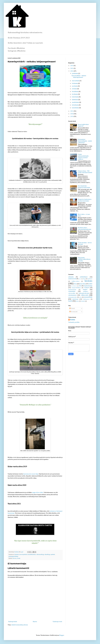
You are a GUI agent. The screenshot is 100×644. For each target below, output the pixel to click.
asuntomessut (72, 279)
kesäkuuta (75, 94)
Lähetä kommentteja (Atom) (19, 625)
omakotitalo (72, 291)
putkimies (86, 291)
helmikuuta (75, 105)
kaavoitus (82, 284)
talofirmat (75, 299)
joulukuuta (75, 73)
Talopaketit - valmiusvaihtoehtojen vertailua (84, 259)
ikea (75, 284)
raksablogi (47, 555)
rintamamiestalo (72, 297)
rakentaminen (72, 295)
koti (80, 286)
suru (80, 297)
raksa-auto (85, 295)
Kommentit (73, 312)
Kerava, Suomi (16, 558)
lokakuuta (75, 83)
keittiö (90, 284)
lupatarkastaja (88, 286)
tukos (77, 301)
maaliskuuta (76, 102)
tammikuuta (76, 108)
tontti (70, 301)
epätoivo (90, 279)
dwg (84, 279)
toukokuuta (75, 97)
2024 (72, 66)
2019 (72, 116)
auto (80, 279)
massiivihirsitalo (32, 555)
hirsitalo (17, 555)
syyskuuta (75, 86)
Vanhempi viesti (57, 622)
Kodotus (73, 320)
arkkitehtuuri (84, 277)
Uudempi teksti (13, 622)
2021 (72, 111)
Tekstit (72, 308)
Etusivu (35, 622)
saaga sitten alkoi (38, 492)
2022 (72, 71)
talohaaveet (86, 299)
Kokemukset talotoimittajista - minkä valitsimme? (85, 141)
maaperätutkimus (76, 288)
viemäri (83, 301)
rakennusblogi (40, 555)
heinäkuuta (75, 92)
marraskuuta (76, 81)
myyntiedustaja (72, 290)
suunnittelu (88, 297)
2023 (72, 68)
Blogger (62, 635)
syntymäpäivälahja (13, 556)
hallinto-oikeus (76, 281)
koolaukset (74, 286)
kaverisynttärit (23, 555)
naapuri (85, 290)
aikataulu (71, 277)
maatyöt (87, 288)
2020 (72, 114)
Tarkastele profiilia (74, 322)
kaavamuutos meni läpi (31, 474)
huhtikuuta (75, 100)
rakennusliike (72, 293)
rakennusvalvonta (84, 293)
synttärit (53, 555)
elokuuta (75, 89)
